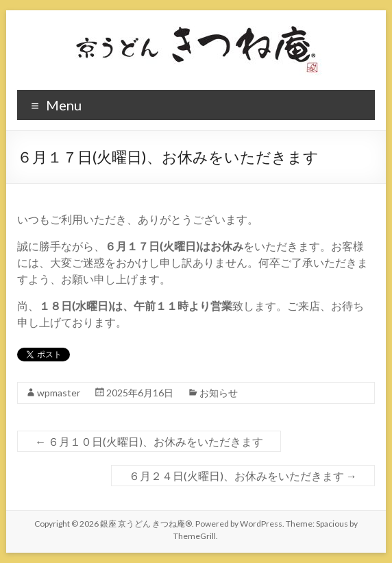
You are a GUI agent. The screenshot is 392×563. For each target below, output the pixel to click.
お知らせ (219, 393)
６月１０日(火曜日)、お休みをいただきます (149, 441)
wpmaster (59, 393)
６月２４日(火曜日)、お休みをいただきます (243, 476)
